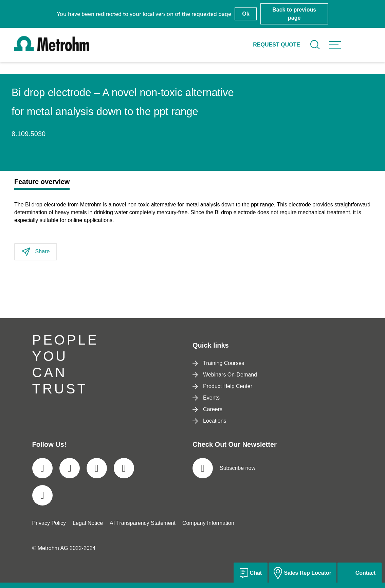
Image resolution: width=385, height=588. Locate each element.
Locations (209, 421)
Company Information (208, 523)
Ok (246, 14)
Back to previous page (294, 14)
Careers (207, 409)
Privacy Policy (49, 523)
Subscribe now (224, 468)
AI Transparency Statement (143, 523)
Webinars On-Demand (225, 375)
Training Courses (218, 363)
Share (36, 252)
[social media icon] (42, 468)
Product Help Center (222, 386)
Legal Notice (88, 523)
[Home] (52, 49)
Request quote (277, 45)
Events (206, 398)
